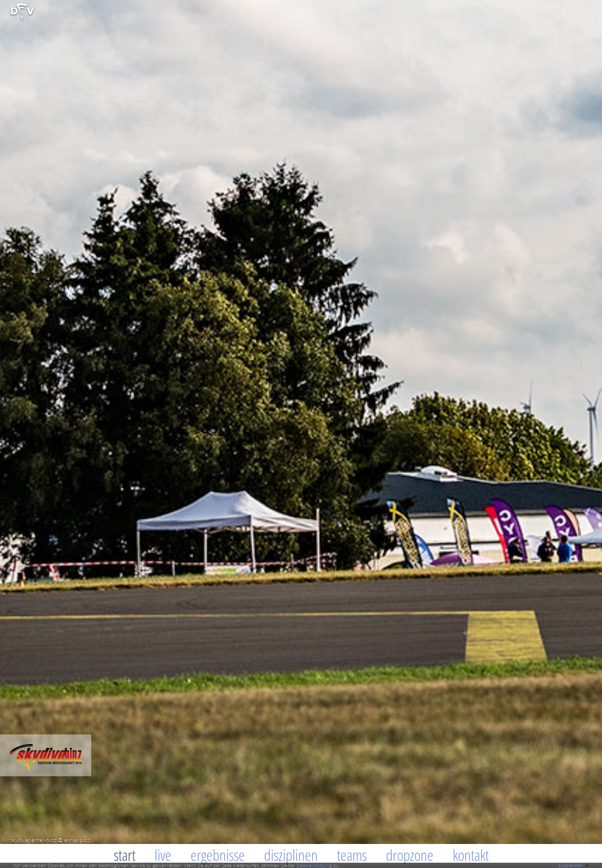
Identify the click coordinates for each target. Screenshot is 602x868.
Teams (352, 855)
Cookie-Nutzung (314, 865)
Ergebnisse (218, 855)
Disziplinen (291, 855)
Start (125, 855)
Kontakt (471, 855)
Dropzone (410, 855)
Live (163, 855)
